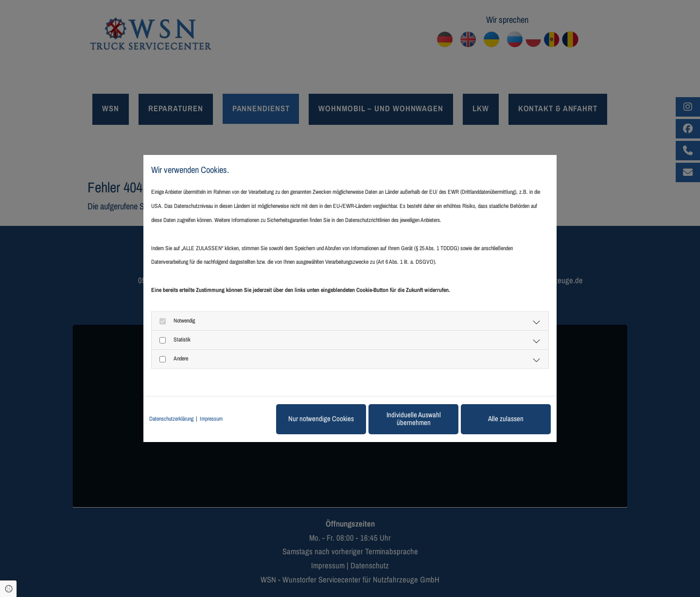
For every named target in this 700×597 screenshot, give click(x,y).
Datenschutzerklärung (171, 419)
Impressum (211, 419)
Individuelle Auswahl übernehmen (414, 419)
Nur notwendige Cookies (321, 419)
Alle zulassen (506, 419)
